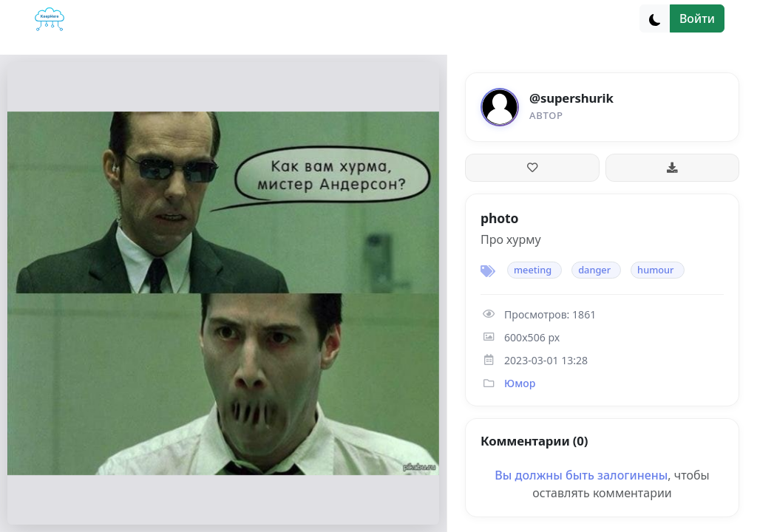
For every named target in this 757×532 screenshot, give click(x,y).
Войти (697, 18)
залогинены (632, 475)
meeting (533, 270)
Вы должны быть (546, 475)
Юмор (520, 383)
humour (655, 270)
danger (594, 270)
